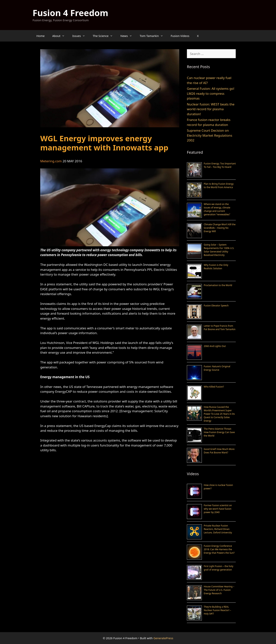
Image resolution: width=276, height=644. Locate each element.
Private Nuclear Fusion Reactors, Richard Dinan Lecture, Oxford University (218, 529)
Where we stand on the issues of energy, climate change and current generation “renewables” (217, 209)
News (128, 36)
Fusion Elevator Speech (216, 306)
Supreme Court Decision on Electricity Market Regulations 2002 (210, 135)
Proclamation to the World (218, 285)
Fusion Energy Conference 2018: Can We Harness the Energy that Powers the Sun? (219, 549)
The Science (105, 36)
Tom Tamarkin (153, 36)
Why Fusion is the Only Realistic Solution (216, 267)
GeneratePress (163, 638)
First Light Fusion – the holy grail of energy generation (219, 568)
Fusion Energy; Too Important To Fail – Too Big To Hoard (220, 165)
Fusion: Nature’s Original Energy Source (217, 368)
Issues (80, 36)
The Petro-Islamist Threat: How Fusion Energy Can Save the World (219, 432)
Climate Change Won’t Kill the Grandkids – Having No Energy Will (220, 228)
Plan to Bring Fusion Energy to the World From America (219, 186)
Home (41, 36)
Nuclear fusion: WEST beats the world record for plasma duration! (211, 109)
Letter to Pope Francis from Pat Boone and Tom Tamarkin (220, 328)
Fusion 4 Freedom (70, 13)
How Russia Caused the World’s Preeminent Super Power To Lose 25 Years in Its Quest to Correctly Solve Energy (219, 414)
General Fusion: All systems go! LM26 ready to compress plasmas (211, 93)
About (60, 36)
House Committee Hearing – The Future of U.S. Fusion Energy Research (219, 590)
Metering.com (51, 161)
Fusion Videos (180, 36)
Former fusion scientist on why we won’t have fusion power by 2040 (218, 509)
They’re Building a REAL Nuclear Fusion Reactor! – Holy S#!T (217, 610)
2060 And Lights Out (215, 346)
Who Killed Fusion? (214, 387)
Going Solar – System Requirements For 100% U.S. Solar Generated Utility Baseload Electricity (219, 250)
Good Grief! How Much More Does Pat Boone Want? (219, 451)
